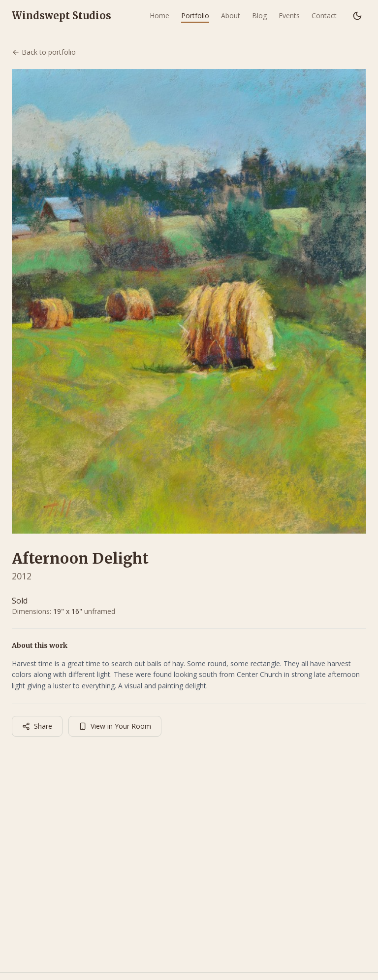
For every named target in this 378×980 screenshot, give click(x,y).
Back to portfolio (44, 52)
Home (159, 16)
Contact (324, 16)
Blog (259, 16)
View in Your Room (115, 726)
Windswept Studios (62, 16)
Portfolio (195, 16)
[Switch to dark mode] (357, 16)
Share (37, 726)
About (231, 16)
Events (289, 16)
